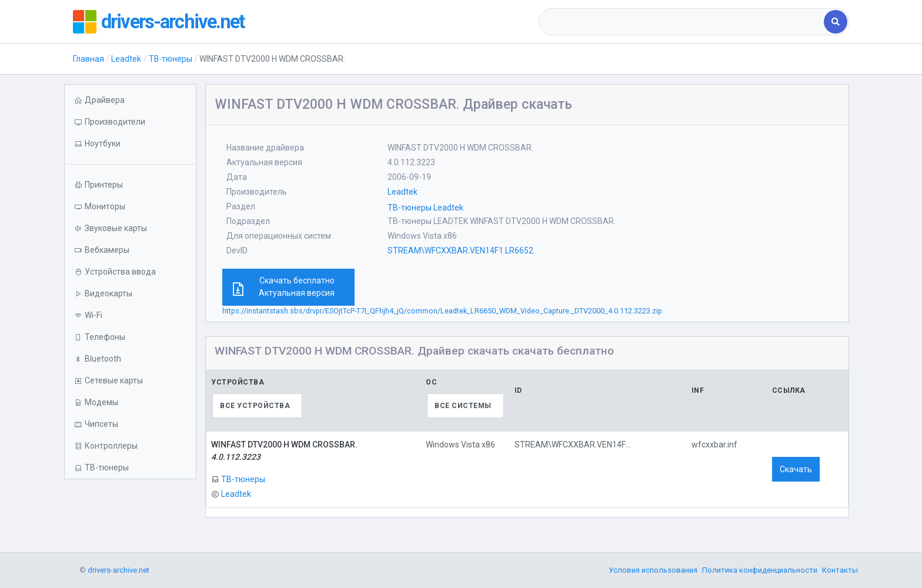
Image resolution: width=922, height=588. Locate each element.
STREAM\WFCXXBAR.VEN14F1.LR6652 (460, 250)
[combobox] (682, 22)
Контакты (840, 570)
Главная (88, 59)
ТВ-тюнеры (171, 59)
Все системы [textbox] (463, 406)
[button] (130, 144)
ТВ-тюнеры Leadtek (425, 208)
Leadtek (126, 59)
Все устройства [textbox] (255, 406)
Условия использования (653, 570)
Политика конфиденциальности (760, 570)
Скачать (796, 469)
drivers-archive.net (179, 22)
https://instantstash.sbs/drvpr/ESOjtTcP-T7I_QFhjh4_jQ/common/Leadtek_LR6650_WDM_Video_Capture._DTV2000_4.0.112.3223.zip (442, 311)
